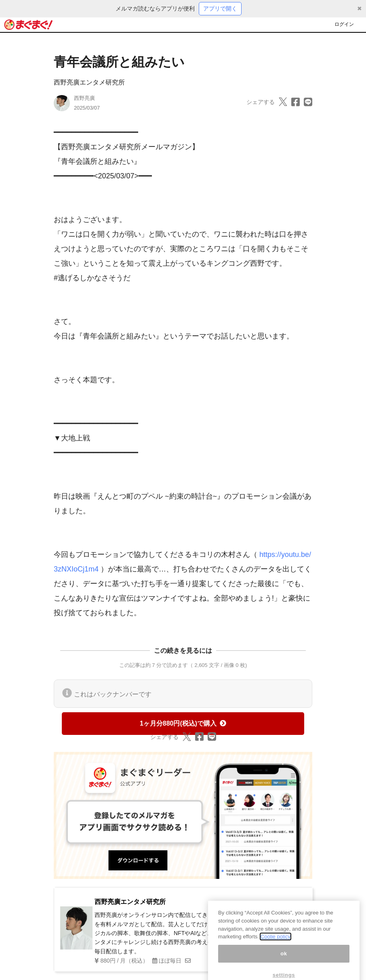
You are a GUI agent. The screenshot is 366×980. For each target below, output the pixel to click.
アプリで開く (220, 8)
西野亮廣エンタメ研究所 (89, 82)
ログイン (344, 24)
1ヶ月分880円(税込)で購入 (183, 723)
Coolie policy (276, 944)
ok (284, 961)
